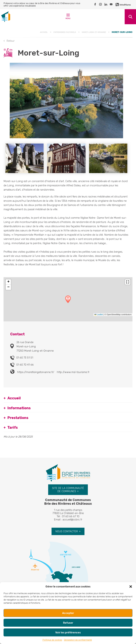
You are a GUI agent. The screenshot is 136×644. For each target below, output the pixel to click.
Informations (19, 408)
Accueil (44, 32)
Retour (11, 41)
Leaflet (99, 314)
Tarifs (13, 428)
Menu (68, 17)
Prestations (18, 418)
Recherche (130, 17)
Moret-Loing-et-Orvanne (94, 32)
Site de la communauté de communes (68, 490)
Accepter (68, 613)
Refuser (68, 623)
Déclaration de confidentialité (78, 640)
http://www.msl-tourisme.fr (73, 372)
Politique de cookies (52, 640)
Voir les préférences (68, 633)
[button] (131, 587)
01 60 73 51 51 (25, 358)
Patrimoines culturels (65, 32)
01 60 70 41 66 (25, 365)
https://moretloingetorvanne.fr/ (36, 372)
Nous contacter (67, 531)
